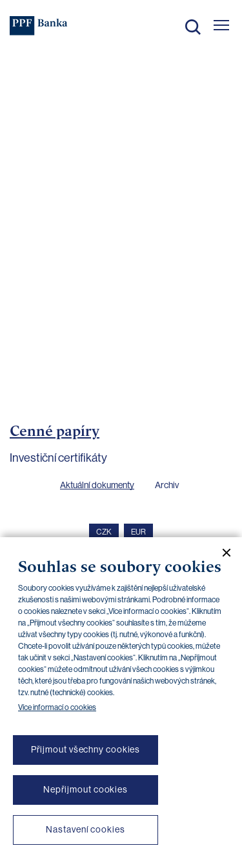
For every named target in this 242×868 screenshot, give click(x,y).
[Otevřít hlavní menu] (221, 25)
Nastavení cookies (85, 829)
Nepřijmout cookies (86, 789)
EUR (138, 532)
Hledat (193, 27)
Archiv (167, 485)
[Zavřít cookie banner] (221, 553)
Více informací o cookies (57, 707)
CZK (104, 532)
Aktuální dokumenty (97, 485)
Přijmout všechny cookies (86, 749)
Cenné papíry (55, 431)
